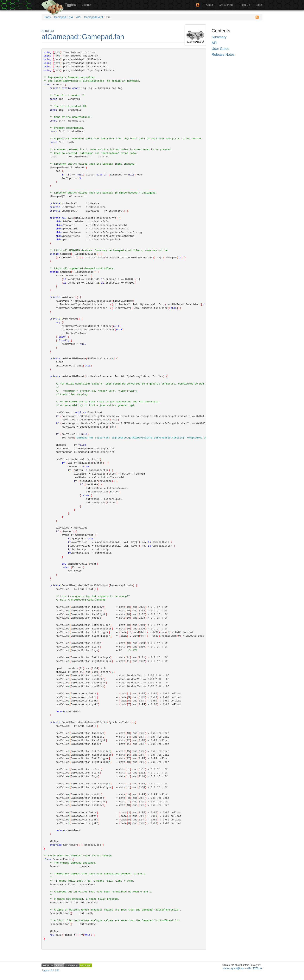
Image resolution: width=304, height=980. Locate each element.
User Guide (221, 49)
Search (87, 5)
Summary (219, 37)
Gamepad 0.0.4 (63, 17)
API (78, 17)
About (209, 5)
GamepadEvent (93, 17)
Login (259, 5)
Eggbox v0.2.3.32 (51, 970)
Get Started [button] (227, 5)
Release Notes (223, 55)
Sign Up (245, 5)
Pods (47, 17)
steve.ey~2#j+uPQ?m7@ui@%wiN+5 (242, 969)
